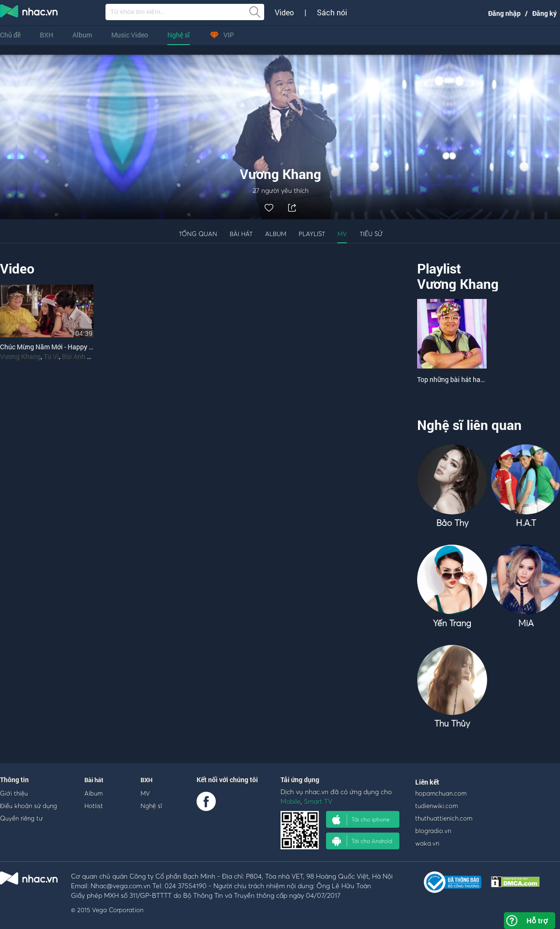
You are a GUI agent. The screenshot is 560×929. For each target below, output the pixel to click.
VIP (222, 35)
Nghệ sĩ (179, 35)
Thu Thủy (452, 723)
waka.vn (427, 843)
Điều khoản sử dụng (29, 806)
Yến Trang (452, 623)
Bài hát (241, 234)
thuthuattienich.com (444, 818)
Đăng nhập (504, 13)
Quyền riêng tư (21, 818)
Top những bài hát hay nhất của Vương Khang (485, 379)
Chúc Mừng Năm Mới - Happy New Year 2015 (67, 347)
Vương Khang (20, 356)
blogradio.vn (433, 831)
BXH (47, 35)
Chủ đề (10, 35)
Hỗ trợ (537, 921)
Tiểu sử (371, 234)
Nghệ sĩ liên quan (469, 425)
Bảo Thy (452, 523)
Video (284, 12)
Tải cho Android (362, 841)
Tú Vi (51, 356)
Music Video (130, 35)
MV (342, 234)
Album (82, 35)
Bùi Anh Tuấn (82, 356)
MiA (526, 623)
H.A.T (526, 523)
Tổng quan (198, 234)
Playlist (312, 234)
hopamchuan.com (441, 793)
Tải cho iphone (361, 820)
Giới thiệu (14, 793)
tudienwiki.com (437, 806)
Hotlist (94, 806)
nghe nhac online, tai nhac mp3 (29, 13)
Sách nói (332, 12)
